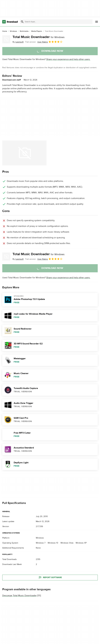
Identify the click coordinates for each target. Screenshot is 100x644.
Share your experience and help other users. (68, 59)
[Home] (5, 31)
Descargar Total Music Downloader (19, 596)
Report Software (50, 578)
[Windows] (13, 31)
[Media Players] (37, 31)
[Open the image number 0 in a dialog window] (24, 153)
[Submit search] (22, 22)
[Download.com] (10, 22)
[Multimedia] (24, 31)
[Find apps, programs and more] (56, 22)
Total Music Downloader (39, 37)
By (18, 42)
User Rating (50, 42)
